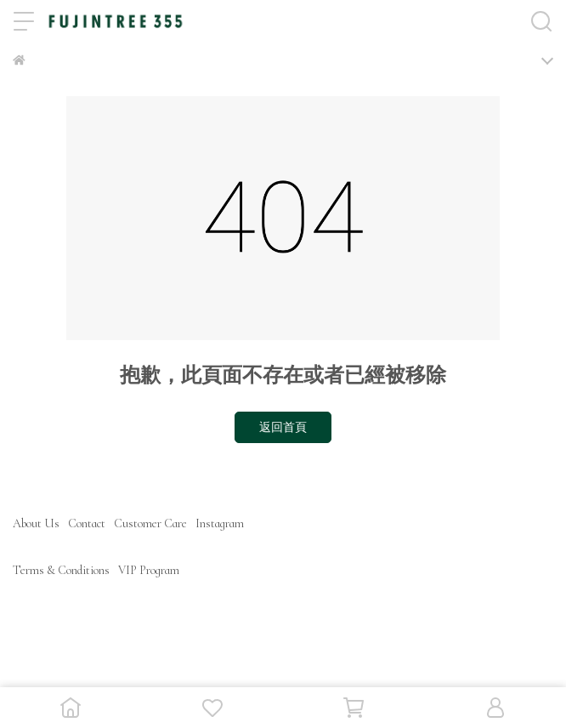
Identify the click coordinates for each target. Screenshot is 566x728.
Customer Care (150, 523)
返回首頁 (283, 427)
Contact (87, 523)
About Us (36, 523)
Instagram (220, 523)
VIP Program (149, 570)
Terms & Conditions (61, 570)
